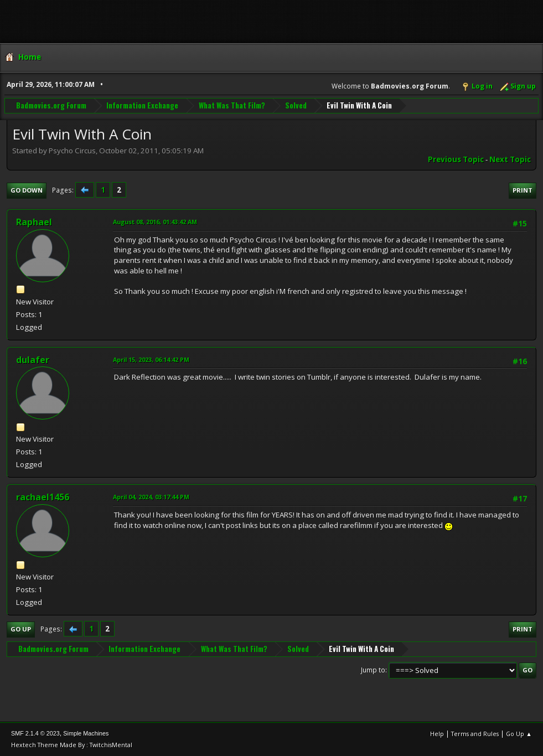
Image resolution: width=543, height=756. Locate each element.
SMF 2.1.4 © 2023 (35, 733)
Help (437, 734)
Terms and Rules (475, 734)
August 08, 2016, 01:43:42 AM (155, 222)
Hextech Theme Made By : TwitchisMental (72, 745)
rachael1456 (43, 497)
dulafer (33, 360)
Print (523, 190)
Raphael (34, 222)
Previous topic (456, 159)
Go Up (21, 629)
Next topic (510, 159)
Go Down (27, 190)
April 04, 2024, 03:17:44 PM (151, 497)
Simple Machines (86, 733)
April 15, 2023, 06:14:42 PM (151, 359)
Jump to (373, 670)
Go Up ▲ (519, 734)
